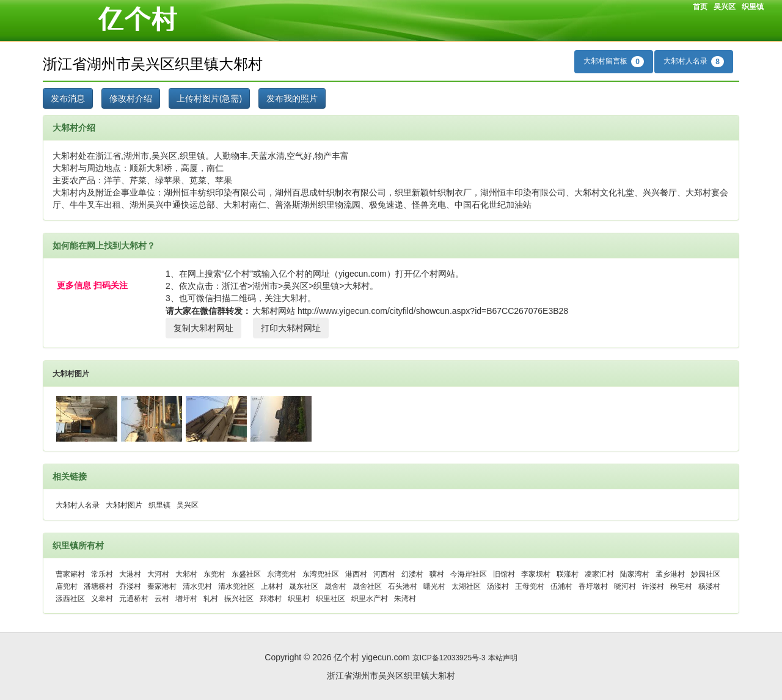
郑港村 (271, 599)
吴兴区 (725, 7)
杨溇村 (709, 586)
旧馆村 (504, 574)
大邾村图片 (71, 374)
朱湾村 (405, 599)
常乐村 (102, 574)
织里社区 (331, 599)
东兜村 (214, 574)
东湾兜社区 (321, 574)
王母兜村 (530, 586)
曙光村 (434, 586)
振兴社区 (239, 599)
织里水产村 (370, 599)
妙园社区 (706, 574)
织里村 (299, 599)
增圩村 (186, 599)
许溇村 (653, 586)
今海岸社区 (469, 574)
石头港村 (403, 586)
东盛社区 (246, 574)
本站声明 (503, 658)
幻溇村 (412, 574)
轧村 (211, 599)
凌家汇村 (599, 574)
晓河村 (625, 586)
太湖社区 (466, 586)
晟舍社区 (367, 586)
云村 (162, 599)
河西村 (384, 574)
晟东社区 (304, 586)
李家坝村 (536, 574)
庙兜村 (67, 586)
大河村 (158, 574)
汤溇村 (498, 586)
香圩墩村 (593, 586)
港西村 (356, 574)
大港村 (130, 574)
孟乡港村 (670, 574)
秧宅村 (681, 586)
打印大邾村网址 (291, 328)
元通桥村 (134, 599)
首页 (700, 7)
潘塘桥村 (98, 586)
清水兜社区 (236, 586)
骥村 (437, 574)
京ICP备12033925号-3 (449, 658)
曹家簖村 (70, 574)
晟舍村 (335, 586)
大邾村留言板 (614, 62)
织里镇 (753, 7)
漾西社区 (70, 599)
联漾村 (568, 574)
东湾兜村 (282, 574)
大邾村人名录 (694, 62)
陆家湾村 (635, 574)
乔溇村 (130, 586)
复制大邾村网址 (203, 328)
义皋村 (102, 599)
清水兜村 (197, 586)
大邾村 (186, 574)
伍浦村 (561, 586)
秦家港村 (162, 586)
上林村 (272, 586)
